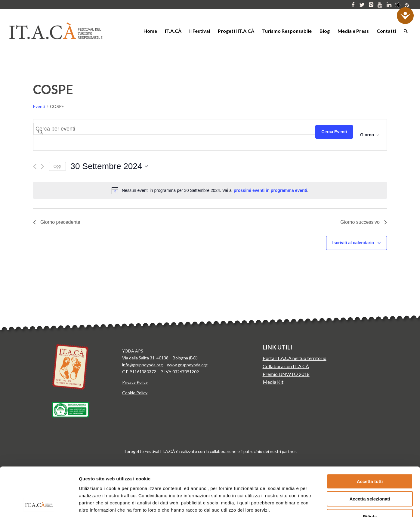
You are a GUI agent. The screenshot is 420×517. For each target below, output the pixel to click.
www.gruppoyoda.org (187, 365)
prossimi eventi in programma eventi (270, 190)
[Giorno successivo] (43, 166)
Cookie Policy (135, 393)
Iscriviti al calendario (353, 243)
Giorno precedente (57, 222)
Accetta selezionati (370, 455)
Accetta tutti (370, 437)
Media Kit (273, 382)
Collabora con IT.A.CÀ (286, 366)
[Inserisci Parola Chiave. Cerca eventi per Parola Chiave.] (174, 129)
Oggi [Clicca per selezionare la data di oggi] (57, 166)
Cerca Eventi (334, 132)
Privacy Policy (135, 382)
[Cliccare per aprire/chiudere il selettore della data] (109, 166)
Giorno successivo (364, 222)
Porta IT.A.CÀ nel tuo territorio (295, 358)
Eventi (39, 106)
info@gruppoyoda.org (142, 365)
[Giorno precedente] (35, 166)
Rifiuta (370, 473)
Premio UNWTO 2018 (286, 374)
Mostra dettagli (315, 505)
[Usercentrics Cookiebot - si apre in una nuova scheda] (39, 505)
